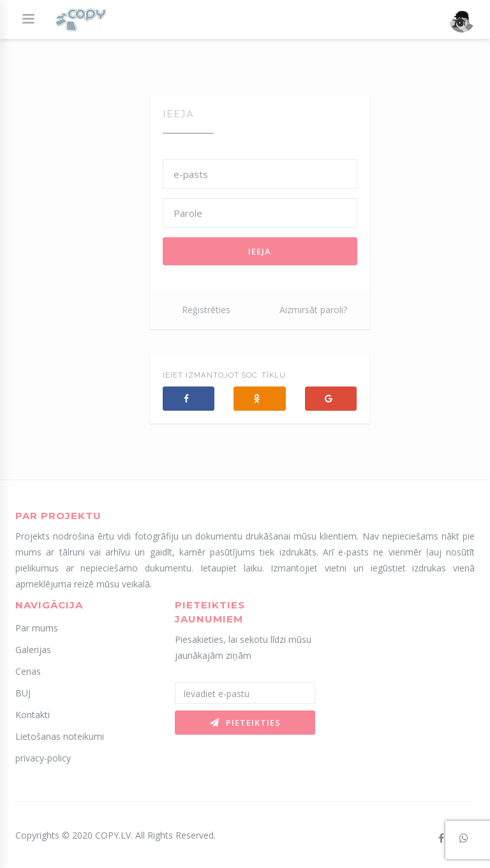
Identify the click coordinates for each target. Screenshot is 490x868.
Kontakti (33, 715)
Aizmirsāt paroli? (313, 310)
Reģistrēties (206, 310)
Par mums (37, 628)
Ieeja (260, 251)
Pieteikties (245, 723)
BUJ (23, 693)
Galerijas (33, 650)
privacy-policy (43, 758)
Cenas (28, 671)
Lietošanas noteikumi (60, 736)
